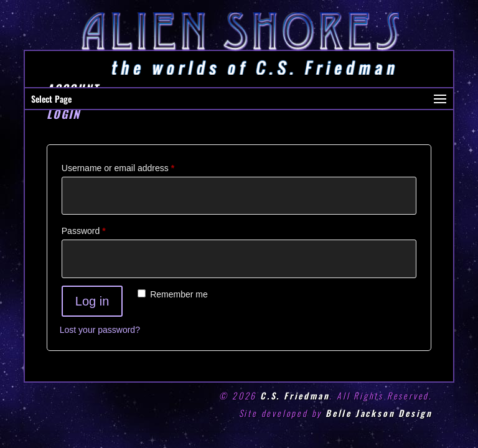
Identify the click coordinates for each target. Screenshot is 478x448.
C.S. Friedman (295, 395)
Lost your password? (100, 330)
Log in (92, 301)
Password (101, 229)
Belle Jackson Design (379, 413)
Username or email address (135, 166)
